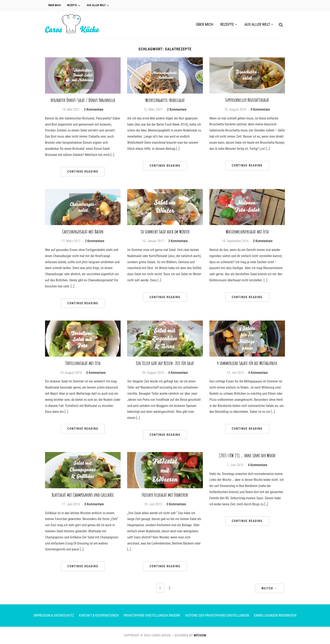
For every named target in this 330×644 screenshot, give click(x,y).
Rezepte (72, 5)
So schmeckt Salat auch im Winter (165, 232)
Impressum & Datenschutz (54, 615)
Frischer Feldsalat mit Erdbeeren (165, 495)
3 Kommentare (178, 241)
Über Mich (55, 5)
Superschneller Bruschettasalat (247, 100)
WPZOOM (200, 635)
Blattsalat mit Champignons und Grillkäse (83, 495)
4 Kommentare (258, 373)
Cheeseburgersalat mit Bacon (83, 232)
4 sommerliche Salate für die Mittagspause (247, 363)
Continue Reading (83, 172)
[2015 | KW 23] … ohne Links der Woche (247, 455)
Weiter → (270, 588)
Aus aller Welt (96, 5)
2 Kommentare (94, 109)
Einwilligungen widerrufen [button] (275, 615)
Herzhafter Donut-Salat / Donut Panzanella (83, 100)
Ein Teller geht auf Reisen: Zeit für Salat (165, 363)
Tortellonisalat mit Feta (83, 363)
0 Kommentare (260, 109)
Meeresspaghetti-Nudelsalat (165, 100)
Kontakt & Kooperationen (99, 615)
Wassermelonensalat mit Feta (247, 232)
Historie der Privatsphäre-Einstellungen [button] (217, 615)
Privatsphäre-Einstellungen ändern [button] (152, 615)
